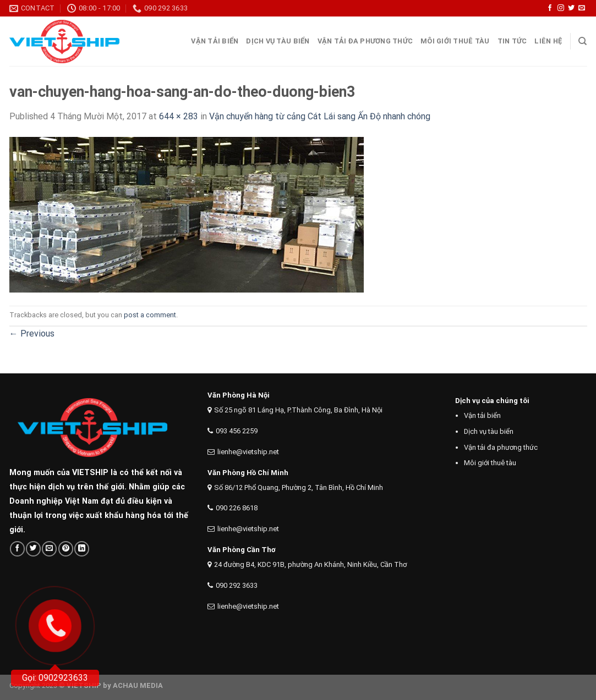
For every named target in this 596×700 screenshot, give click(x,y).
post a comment (150, 315)
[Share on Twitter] (33, 549)
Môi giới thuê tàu (455, 41)
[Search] (583, 41)
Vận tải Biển (215, 41)
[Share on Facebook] (17, 549)
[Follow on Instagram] (561, 8)
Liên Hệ (548, 41)
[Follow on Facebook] (550, 8)
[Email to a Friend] (49, 549)
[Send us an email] (582, 8)
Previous (32, 334)
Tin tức (512, 41)
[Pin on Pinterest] (66, 549)
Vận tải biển (482, 415)
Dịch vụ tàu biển (278, 41)
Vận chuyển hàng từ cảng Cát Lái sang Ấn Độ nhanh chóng (320, 116)
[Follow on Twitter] (571, 8)
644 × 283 (179, 116)
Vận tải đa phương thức (365, 41)
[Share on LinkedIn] (82, 549)
